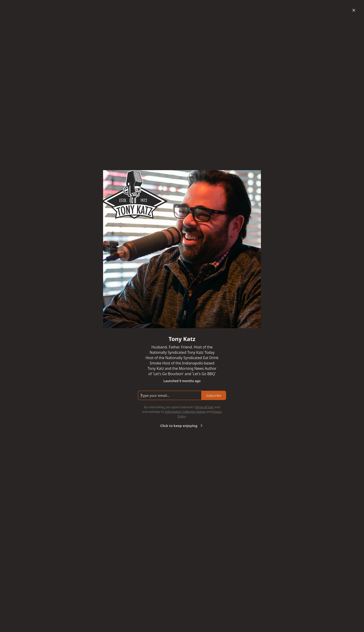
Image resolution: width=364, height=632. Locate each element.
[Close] (354, 10)
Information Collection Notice (185, 412)
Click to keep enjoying (182, 426)
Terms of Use (204, 407)
